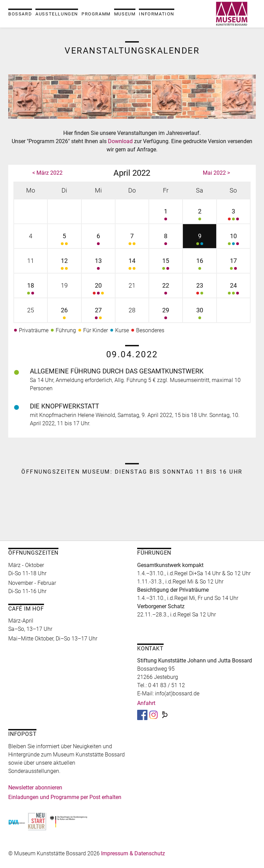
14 (132, 265)
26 (64, 314)
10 (233, 240)
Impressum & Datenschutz (133, 853)
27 (98, 314)
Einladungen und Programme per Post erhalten (65, 797)
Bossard (20, 14)
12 (64, 265)
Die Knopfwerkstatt (64, 406)
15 (166, 265)
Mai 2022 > (216, 173)
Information (157, 14)
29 (166, 314)
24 (233, 290)
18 (31, 290)
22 (166, 290)
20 (98, 290)
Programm (96, 14)
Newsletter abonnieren (35, 788)
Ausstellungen (57, 14)
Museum (125, 14)
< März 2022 (47, 173)
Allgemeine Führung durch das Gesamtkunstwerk (117, 371)
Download (121, 141)
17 (233, 265)
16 (199, 265)
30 (199, 314)
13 (98, 265)
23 (199, 290)
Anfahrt (146, 703)
